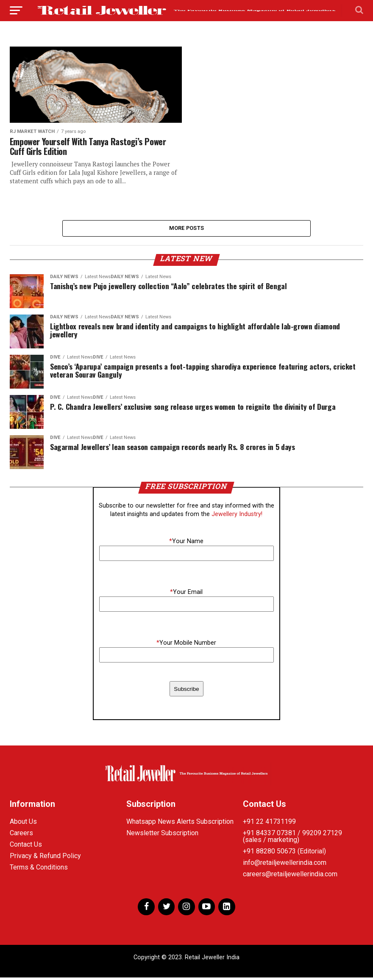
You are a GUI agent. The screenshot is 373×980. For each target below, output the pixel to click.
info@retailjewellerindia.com (285, 865)
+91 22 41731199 (269, 824)
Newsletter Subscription (162, 835)
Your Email (186, 595)
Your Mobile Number (186, 645)
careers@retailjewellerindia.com (290, 876)
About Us (23, 824)
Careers (21, 835)
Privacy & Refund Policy (45, 858)
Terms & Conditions (39, 869)
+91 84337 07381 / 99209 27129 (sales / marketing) (292, 838)
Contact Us (26, 846)
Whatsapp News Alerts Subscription (180, 824)
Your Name (186, 544)
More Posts (187, 229)
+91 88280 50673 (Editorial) (284, 853)
